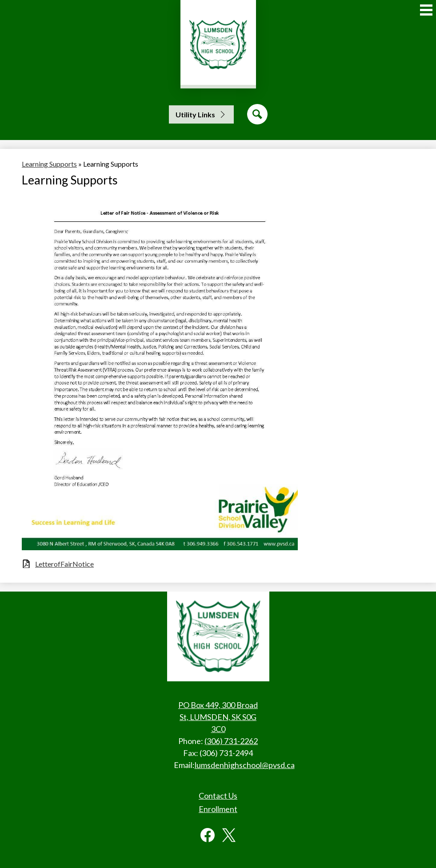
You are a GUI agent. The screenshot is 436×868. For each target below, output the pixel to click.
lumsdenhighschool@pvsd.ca (245, 765)
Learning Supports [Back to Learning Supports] (49, 164)
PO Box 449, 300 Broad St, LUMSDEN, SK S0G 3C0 (218, 717)
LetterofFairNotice (64, 564)
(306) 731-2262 (231, 741)
